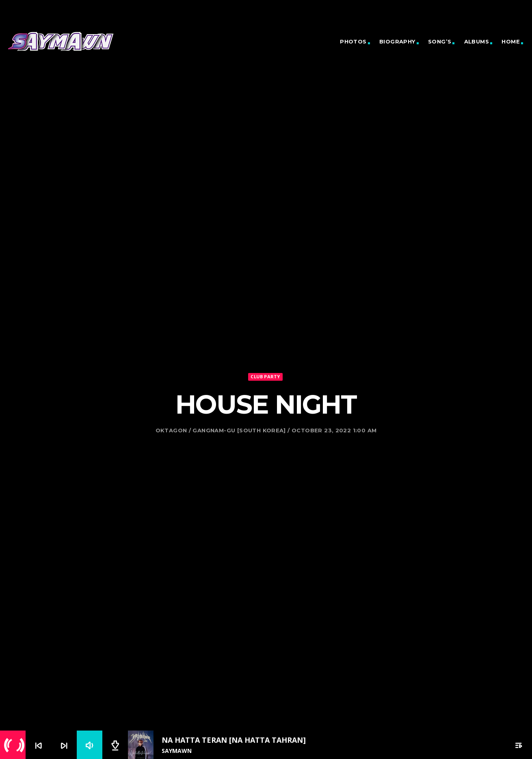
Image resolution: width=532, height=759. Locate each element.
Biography (397, 41)
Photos (353, 41)
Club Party (265, 355)
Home (511, 41)
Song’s (440, 41)
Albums (477, 41)
